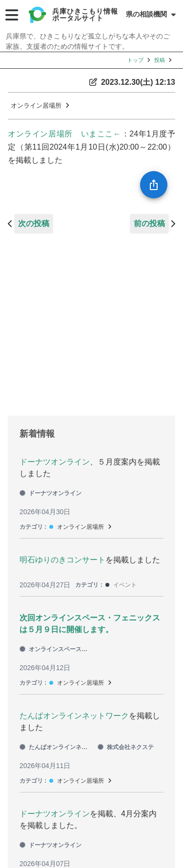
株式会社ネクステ (126, 747)
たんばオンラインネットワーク (74, 716)
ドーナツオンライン (55, 462)
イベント (125, 585)
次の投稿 (34, 223)
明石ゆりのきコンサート (62, 560)
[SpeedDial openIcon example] (154, 185)
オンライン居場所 (36, 106)
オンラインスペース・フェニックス (56, 649)
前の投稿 (149, 223)
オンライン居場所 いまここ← (64, 134)
